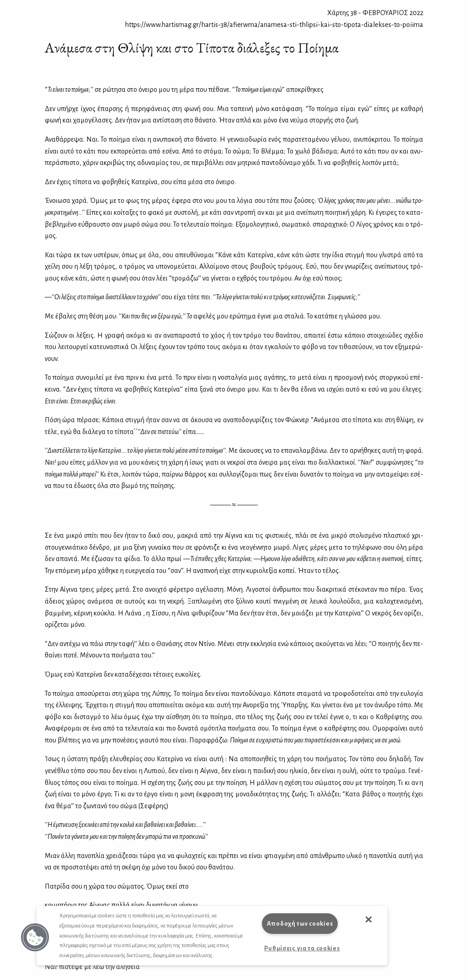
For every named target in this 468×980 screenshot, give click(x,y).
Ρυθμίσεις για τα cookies (302, 948)
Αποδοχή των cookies (300, 924)
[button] (35, 938)
